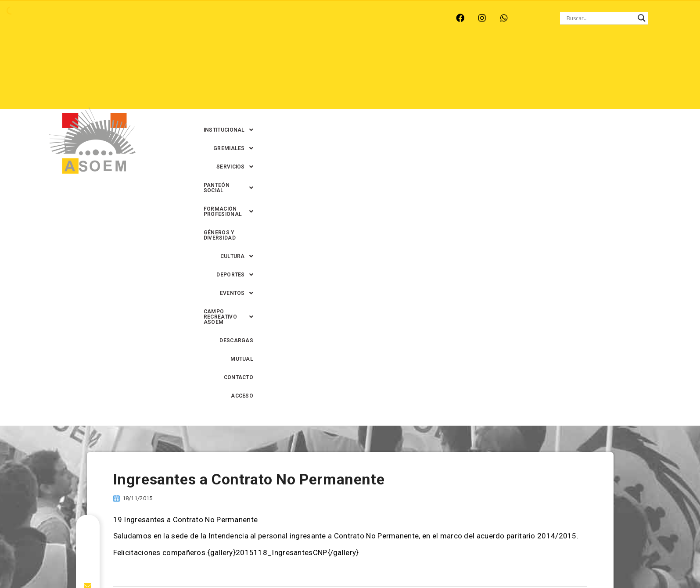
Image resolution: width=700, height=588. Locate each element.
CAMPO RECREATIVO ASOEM (450, 75)
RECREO (182, 18)
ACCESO (642, 75)
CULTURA (637, 57)
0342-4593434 (521, 561)
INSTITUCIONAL (238, 57)
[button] (238, 57)
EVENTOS (377, 75)
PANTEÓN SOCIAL (407, 57)
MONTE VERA (137, 18)
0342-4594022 (474, 561)
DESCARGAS (522, 75)
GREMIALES (296, 57)
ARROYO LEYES (82, 18)
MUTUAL (564, 75)
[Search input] (600, 18)
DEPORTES (329, 75)
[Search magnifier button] (642, 18)
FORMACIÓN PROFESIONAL (489, 57)
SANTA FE (259, 18)
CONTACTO (603, 75)
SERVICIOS (348, 57)
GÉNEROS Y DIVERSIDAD (575, 57)
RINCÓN (219, 18)
